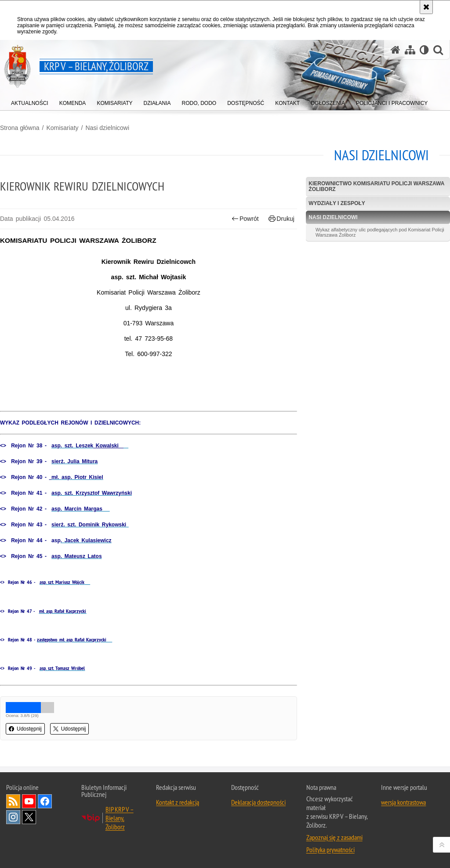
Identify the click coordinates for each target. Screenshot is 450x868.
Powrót (245, 219)
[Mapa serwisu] (410, 50)
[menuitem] (30, 101)
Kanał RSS (13, 801)
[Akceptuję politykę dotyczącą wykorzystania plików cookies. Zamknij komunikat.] (426, 7)
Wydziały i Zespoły (337, 203)
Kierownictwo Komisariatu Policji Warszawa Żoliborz (376, 186)
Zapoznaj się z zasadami (334, 837)
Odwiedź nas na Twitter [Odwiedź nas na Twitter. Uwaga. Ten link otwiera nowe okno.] (29, 817)
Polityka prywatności (330, 850)
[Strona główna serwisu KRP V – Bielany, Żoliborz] (396, 50)
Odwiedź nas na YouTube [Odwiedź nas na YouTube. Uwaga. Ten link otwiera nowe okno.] (29, 801)
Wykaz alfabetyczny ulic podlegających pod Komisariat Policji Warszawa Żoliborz (380, 232)
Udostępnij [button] (25, 729)
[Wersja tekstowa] (424, 50)
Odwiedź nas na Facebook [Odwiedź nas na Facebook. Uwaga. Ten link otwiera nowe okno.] (45, 801)
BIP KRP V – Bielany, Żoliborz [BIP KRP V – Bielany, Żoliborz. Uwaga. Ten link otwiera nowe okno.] (120, 818)
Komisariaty (62, 128)
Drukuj (281, 219)
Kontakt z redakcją (178, 802)
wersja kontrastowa (403, 802)
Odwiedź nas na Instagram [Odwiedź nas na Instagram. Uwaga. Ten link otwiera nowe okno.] (13, 817)
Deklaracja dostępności (258, 802)
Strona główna (20, 128)
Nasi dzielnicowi (107, 128)
